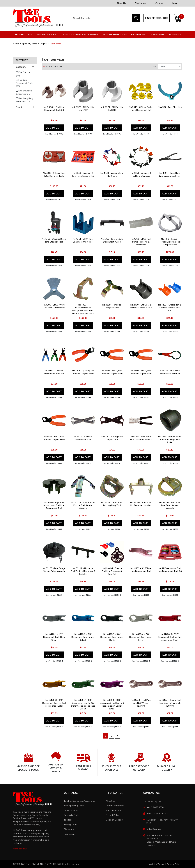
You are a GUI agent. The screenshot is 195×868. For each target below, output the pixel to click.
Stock (25, 107)
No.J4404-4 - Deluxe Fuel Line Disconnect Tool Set (112, 571)
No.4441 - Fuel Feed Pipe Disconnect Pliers (141, 438)
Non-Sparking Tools (74, 806)
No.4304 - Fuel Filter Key (170, 107)
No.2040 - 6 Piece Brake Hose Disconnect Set (141, 109)
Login (175, 3)
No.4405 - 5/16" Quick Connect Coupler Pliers (83, 372)
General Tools (71, 810)
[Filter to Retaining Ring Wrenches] (25, 100)
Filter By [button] (22, 60)
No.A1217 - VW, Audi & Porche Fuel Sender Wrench (83, 505)
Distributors (141, 3)
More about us (20, 849)
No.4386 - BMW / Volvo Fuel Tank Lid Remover (54, 306)
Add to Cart (54, 128)
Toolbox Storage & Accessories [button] (79, 34)
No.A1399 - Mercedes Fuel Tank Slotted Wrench (170, 505)
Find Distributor (113, 810)
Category (25, 67)
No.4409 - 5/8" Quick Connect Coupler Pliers (54, 438)
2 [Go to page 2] (112, 736)
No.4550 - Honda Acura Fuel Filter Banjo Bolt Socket (170, 439)
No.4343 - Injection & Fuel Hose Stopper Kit (83, 174)
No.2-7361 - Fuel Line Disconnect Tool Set (54, 109)
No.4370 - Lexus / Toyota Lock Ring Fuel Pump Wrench (170, 242)
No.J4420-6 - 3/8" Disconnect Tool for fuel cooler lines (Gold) (54, 703)
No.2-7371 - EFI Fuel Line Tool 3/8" (112, 109)
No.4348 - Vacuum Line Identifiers (112, 174)
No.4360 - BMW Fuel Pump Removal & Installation (141, 242)
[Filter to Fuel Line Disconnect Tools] (25, 83)
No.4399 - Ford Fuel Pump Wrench (112, 306)
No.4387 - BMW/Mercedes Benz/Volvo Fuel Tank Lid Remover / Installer (83, 309)
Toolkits (68, 820)
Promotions (138, 34)
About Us (121, 3)
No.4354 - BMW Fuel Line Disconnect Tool (83, 240)
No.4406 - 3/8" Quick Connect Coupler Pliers (112, 372)
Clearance (69, 829)
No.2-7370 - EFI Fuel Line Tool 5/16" (83, 109)
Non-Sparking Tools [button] (115, 34)
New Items (175, 34)
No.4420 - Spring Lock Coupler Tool (112, 438)
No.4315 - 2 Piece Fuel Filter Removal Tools (54, 174)
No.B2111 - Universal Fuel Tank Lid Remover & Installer (83, 571)
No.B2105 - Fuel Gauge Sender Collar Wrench (54, 570)
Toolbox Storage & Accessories (80, 801)
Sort (155, 66)
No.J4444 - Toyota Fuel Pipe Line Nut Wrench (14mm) (170, 703)
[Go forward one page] (117, 736)
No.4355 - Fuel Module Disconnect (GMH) (112, 240)
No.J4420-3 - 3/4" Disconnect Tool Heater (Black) (112, 637)
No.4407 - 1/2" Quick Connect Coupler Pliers (141, 372)
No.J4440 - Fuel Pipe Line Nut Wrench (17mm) (141, 703)
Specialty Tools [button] (46, 34)
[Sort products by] (170, 66)
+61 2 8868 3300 (155, 807)
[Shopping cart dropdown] (177, 18)
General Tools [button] (24, 34)
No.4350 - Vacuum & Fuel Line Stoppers (141, 174)
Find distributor (156, 18)
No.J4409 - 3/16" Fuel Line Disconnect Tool (141, 570)
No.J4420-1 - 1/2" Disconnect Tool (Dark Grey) (54, 637)
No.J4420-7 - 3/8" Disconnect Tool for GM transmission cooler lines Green (83, 704)
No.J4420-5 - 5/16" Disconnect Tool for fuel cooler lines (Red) (170, 637)
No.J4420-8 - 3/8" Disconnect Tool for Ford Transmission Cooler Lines (112, 704)
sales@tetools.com (156, 829)
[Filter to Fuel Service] (25, 74)
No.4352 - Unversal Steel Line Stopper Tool (54, 240)
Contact (159, 3)
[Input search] (101, 18)
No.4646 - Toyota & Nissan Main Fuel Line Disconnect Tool (54, 505)
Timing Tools (70, 824)
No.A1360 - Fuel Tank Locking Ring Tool (112, 504)
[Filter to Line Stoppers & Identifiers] (25, 92)
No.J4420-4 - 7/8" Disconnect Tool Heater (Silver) (141, 637)
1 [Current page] (106, 736)
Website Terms (156, 864)
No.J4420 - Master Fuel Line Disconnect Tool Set (170, 570)
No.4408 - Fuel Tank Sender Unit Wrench (170, 372)
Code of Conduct (115, 820)
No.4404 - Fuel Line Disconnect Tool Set (54, 372)
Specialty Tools (71, 815)
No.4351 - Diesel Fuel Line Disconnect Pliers (170, 174)
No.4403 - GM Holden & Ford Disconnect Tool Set (170, 308)
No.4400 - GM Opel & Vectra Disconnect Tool (141, 306)
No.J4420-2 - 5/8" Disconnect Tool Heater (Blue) (83, 637)
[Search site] (136, 18)
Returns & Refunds (115, 806)
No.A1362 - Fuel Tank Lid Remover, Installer (141, 504)
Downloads (157, 34)
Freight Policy (113, 815)
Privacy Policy (174, 864)
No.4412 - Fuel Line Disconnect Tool (83, 438)
